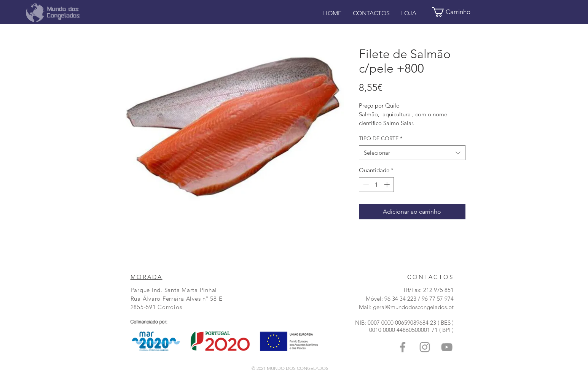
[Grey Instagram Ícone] (425, 347)
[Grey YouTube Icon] (447, 347)
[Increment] (388, 185)
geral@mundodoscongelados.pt (413, 307)
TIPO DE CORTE (381, 138)
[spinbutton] (376, 185)
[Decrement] (365, 185)
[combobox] (412, 153)
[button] (456, 12)
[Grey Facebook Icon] (403, 347)
